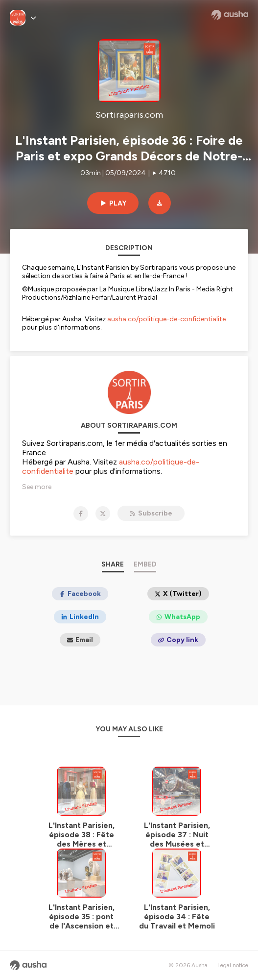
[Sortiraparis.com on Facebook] (81, 514)
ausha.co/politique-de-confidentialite (166, 319)
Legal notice (233, 965)
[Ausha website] (230, 15)
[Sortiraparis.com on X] (103, 514)
